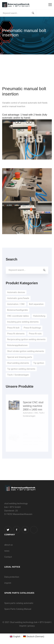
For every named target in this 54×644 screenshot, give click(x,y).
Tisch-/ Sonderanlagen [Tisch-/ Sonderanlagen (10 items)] (18, 379)
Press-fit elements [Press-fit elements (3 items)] (16, 338)
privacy (31, 626)
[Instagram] (34, 530)
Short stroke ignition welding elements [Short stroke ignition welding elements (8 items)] (26, 355)
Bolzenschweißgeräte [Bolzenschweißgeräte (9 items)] (17, 314)
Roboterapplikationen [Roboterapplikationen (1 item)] (17, 350)
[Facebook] (17, 530)
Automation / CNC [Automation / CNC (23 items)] (16, 308)
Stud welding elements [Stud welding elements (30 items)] (18, 367)
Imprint (23, 626)
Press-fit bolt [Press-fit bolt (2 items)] (13, 332)
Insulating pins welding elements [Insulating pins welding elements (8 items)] (23, 326)
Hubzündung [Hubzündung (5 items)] (39, 320)
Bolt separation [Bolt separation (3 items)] (36, 308)
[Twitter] (8, 530)
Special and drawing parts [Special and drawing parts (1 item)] (20, 361)
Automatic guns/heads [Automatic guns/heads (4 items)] (18, 302)
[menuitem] (15, 637)
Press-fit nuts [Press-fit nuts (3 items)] (35, 338)
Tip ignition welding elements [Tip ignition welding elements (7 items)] (21, 373)
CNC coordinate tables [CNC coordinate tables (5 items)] (18, 320)
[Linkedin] (25, 530)
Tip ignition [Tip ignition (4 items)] (39, 367)
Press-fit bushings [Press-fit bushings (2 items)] (32, 332)
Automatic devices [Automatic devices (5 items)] (16, 297)
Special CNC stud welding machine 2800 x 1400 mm (33, 422)
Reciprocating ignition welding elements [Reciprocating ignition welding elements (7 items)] (26, 344)
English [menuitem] (17, 637)
